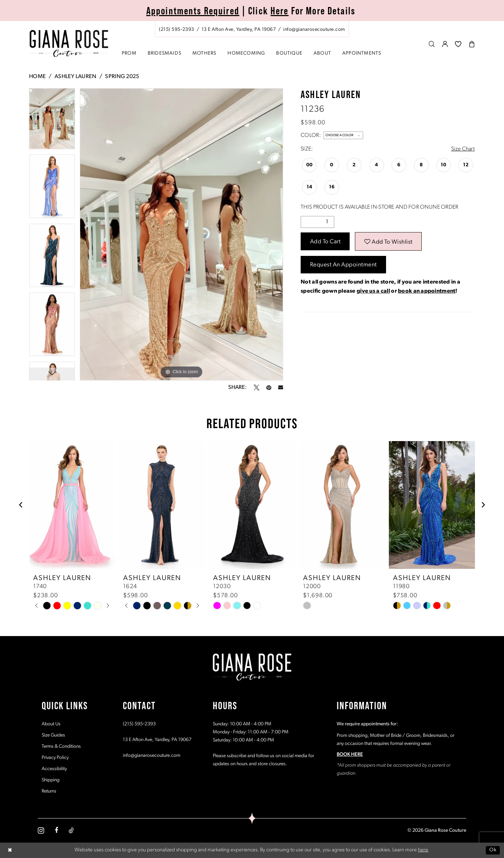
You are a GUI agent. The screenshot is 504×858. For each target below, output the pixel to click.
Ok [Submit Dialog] (493, 850)
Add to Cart (325, 242)
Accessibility (54, 769)
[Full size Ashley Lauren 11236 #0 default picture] (181, 234)
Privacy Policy (55, 758)
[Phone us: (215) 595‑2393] (177, 30)
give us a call (373, 291)
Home (37, 77)
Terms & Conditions (61, 747)
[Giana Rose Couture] (69, 44)
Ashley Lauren (76, 77)
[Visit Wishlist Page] (458, 44)
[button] (445, 44)
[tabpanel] (52, 121)
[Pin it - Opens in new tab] (269, 388)
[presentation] (72, 505)
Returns (49, 791)
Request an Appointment (344, 265)
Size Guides (53, 735)
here (423, 850)
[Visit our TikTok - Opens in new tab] (71, 830)
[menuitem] (252, 29)
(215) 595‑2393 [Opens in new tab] (139, 724)
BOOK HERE (350, 755)
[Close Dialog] (10, 850)
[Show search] (432, 44)
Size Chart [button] (463, 149)
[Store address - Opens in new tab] (239, 30)
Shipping (51, 780)
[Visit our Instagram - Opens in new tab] (41, 831)
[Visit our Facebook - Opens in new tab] (56, 830)
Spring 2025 (122, 77)
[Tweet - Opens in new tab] (257, 388)
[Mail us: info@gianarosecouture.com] (314, 30)
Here (280, 11)
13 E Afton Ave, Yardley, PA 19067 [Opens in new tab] (157, 740)
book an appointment (427, 291)
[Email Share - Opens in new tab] (281, 388)
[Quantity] (317, 222)
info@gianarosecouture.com (152, 756)
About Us (51, 724)
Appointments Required (193, 11)
